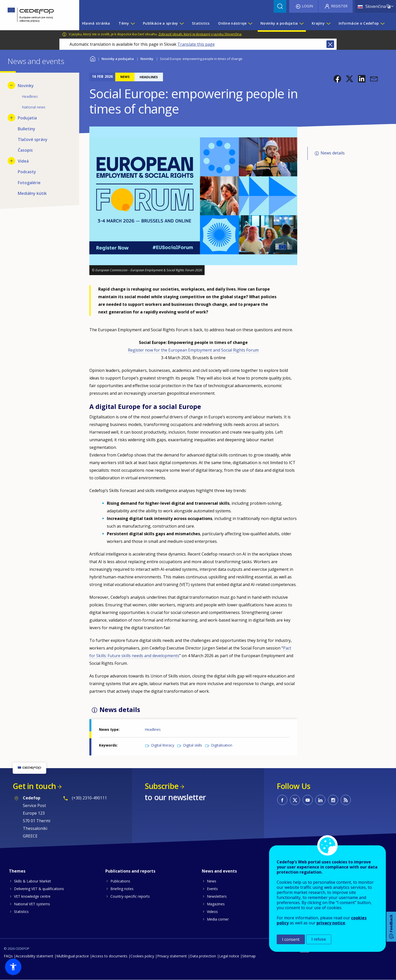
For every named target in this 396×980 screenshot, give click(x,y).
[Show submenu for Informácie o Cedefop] (382, 23)
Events (212, 889)
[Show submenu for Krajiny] (328, 23)
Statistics (21, 912)
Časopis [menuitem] (25, 150)
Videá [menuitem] (23, 161)
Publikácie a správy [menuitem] (160, 23)
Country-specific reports (130, 896)
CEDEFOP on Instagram (333, 800)
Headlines (153, 729)
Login (307, 6)
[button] (337, 79)
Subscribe (162, 786)
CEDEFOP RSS (346, 800)
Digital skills (193, 745)
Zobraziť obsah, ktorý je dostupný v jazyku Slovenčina (200, 34)
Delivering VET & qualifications (39, 889)
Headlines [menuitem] (30, 96)
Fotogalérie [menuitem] (29, 183)
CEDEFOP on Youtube (308, 800)
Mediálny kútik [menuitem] (32, 193)
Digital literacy (163, 745)
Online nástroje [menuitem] (232, 23)
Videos (212, 912)
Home (93, 58)
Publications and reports (130, 871)
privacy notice (331, 923)
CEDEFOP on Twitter (295, 800)
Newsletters (217, 896)
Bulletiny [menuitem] (27, 129)
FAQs (8, 956)
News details (333, 153)
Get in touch (34, 786)
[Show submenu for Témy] (133, 23)
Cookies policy (142, 956)
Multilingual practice (73, 956)
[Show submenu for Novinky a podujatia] (301, 23)
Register (339, 6)
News (212, 881)
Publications (120, 881)
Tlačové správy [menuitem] (33, 139)
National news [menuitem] (34, 107)
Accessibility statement (35, 956)
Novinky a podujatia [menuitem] (279, 23)
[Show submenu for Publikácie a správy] (181, 23)
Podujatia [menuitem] (27, 118)
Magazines (216, 904)
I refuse (319, 939)
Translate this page (196, 44)
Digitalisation (222, 745)
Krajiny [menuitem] (318, 23)
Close (330, 44)
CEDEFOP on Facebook (282, 800)
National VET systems (32, 904)
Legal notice (229, 956)
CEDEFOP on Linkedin (320, 800)
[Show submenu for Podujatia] (11, 118)
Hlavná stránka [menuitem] (96, 23)
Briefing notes (122, 889)
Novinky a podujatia (118, 59)
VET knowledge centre (32, 896)
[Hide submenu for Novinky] (11, 85)
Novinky (147, 59)
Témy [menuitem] (124, 23)
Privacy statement (172, 956)
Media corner (218, 919)
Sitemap (249, 956)
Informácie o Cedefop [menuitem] (359, 23)
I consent (291, 939)
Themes (17, 871)
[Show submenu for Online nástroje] (250, 23)
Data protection (203, 956)
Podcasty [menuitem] (27, 172)
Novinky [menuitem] (26, 86)
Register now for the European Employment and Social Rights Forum (193, 350)
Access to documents (110, 956)
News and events (219, 871)
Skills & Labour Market (32, 881)
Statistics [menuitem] (201, 23)
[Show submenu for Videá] (11, 161)
